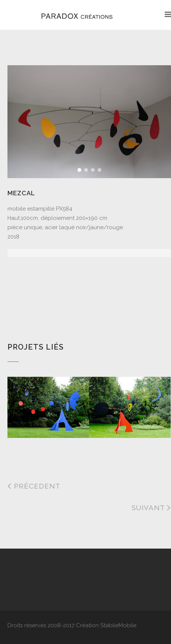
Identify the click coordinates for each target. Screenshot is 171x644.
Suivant (151, 508)
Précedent (34, 486)
